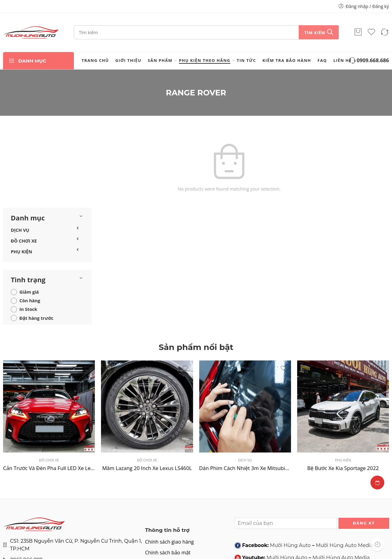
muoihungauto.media (288, 491)
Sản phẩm (160, 60)
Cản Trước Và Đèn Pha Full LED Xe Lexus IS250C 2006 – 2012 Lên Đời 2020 (49, 388)
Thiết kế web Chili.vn (366, 545)
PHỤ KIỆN (21, 172)
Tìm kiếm (315, 33)
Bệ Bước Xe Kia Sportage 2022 (343, 388)
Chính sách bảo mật (168, 473)
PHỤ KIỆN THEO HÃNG (205, 60)
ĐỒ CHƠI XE (24, 161)
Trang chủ (95, 60)
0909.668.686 (368, 61)
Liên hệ (343, 60)
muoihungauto (339, 491)
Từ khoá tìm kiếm (165, 495)
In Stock (28, 230)
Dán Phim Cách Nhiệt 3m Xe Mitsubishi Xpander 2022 (245, 388)
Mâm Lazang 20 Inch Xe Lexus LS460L (147, 388)
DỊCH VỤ (20, 150)
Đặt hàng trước (36, 238)
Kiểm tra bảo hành (287, 60)
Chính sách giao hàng (169, 462)
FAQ (322, 60)
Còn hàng (30, 221)
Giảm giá (29, 213)
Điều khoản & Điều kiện (172, 484)
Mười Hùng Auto (290, 466)
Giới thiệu (128, 60)
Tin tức (246, 60)
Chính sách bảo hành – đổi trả (179, 506)
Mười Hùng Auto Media (345, 466)
